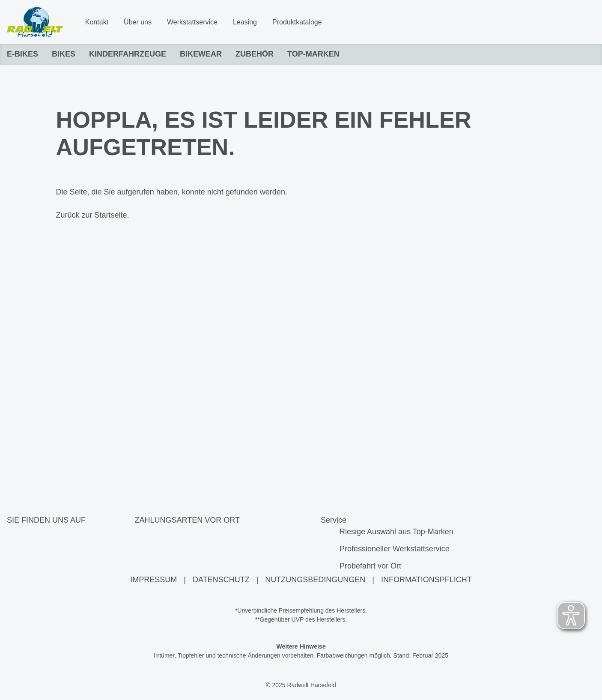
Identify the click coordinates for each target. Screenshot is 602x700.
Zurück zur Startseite (92, 215)
